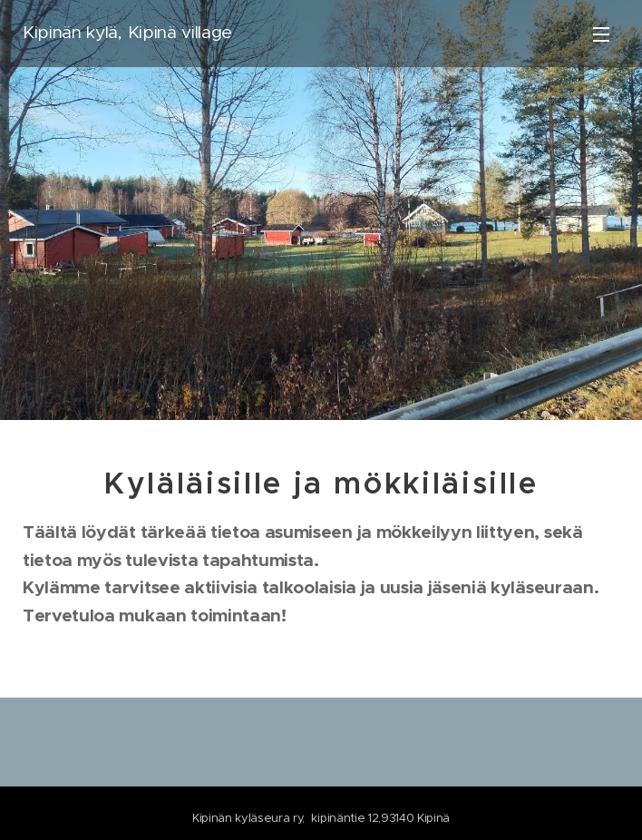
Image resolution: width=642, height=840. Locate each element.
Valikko (601, 34)
